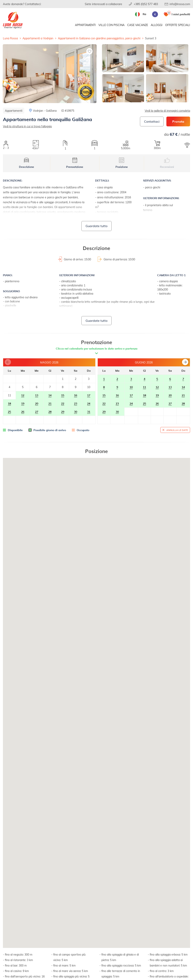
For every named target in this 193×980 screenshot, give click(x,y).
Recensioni (167, 163)
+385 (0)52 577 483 (146, 4)
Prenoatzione (75, 163)
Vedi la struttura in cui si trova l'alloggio (27, 126)
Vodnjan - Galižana (45, 111)
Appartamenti (85, 25)
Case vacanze (138, 25)
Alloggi (157, 25)
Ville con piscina (111, 25)
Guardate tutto (96, 226)
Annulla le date (177, 430)
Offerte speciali (178, 25)
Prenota (178, 121)
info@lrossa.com (180, 4)
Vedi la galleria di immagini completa (167, 111)
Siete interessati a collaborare (103, 4)
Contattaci (152, 121)
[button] (185, 362)
